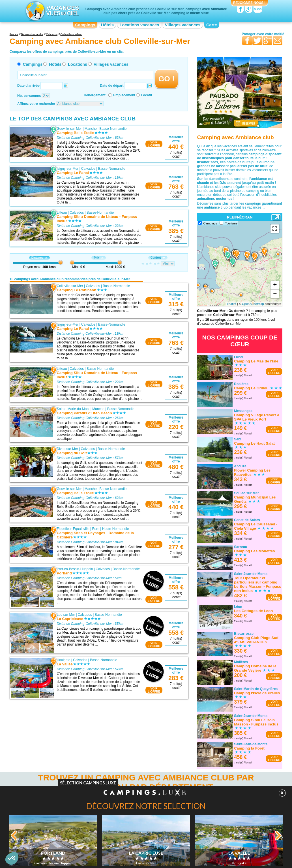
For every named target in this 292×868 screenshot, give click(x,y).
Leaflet (232, 304)
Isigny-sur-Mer (67, 169)
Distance (39, 258)
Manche (91, 129)
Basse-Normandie (113, 129)
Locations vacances (139, 25)
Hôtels (107, 25)
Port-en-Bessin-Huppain (75, 569)
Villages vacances (183, 25)
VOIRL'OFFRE (154, 144)
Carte (212, 25)
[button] (12, 858)
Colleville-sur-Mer (70, 286)
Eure (96, 529)
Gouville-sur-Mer (69, 129)
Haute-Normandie (116, 529)
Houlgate (63, 660)
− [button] (275, 294)
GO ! (167, 79)
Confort (158, 258)
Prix (98, 258)
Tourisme (231, 223)
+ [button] (275, 285)
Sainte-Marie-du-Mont (73, 409)
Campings (85, 25)
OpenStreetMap (253, 304)
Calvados (88, 169)
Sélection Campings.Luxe (88, 783)
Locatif (146, 95)
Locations (78, 64)
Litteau (62, 213)
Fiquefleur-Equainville (73, 529)
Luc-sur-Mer (66, 615)
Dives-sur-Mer (67, 449)
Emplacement (124, 95)
